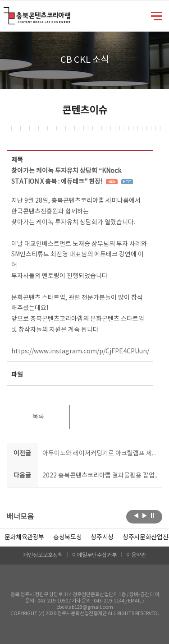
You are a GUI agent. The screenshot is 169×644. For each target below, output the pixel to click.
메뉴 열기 (157, 15)
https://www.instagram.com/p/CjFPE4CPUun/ (80, 352)
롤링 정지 (153, 516)
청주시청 (102, 537)
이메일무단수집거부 (94, 555)
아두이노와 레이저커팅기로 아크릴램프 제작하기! (101, 454)
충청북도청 (67, 537)
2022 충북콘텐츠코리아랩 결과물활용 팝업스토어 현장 (101, 476)
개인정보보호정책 (43, 555)
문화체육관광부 (25, 537)
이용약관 (136, 555)
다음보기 (144, 516)
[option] (67, 537)
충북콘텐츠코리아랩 (6, 12)
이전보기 (136, 516)
